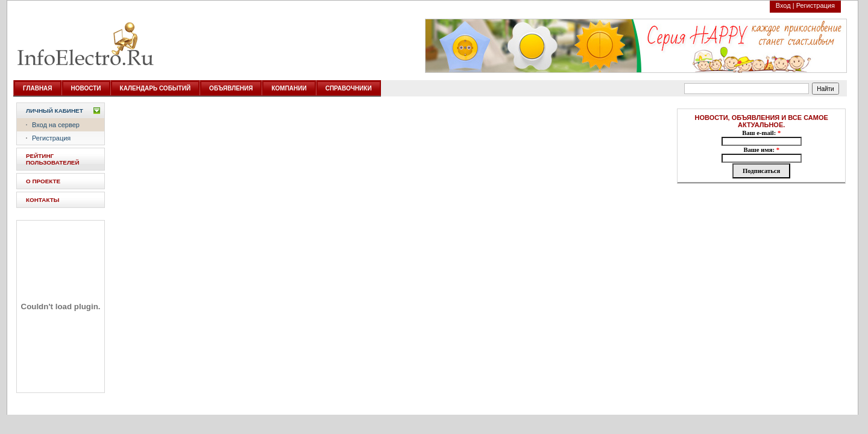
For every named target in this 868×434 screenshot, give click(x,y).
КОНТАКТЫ (42, 200)
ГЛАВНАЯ (38, 88)
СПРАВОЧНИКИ (349, 88)
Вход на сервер (56, 125)
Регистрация (816, 5)
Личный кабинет (55, 111)
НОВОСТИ (86, 88)
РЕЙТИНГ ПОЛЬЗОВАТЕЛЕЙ (53, 159)
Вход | (785, 5)
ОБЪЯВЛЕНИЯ (231, 88)
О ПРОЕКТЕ (43, 181)
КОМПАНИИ (289, 88)
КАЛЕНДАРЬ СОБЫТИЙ (156, 88)
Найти (826, 89)
